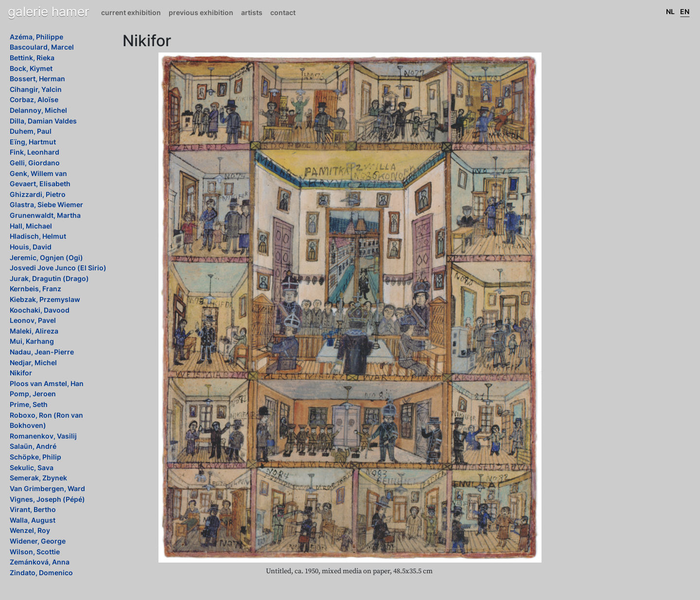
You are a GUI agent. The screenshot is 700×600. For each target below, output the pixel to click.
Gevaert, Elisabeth (40, 184)
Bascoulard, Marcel (42, 47)
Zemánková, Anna (40, 562)
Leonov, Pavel (33, 320)
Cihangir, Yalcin (36, 89)
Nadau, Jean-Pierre (42, 352)
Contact (283, 13)
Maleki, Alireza (34, 331)
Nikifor (21, 373)
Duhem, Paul (31, 131)
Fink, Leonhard (35, 152)
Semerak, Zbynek (38, 478)
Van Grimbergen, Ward (47, 488)
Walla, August (33, 520)
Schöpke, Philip (35, 457)
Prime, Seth (29, 404)
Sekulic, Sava (32, 468)
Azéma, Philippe (36, 37)
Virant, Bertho (33, 509)
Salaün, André (33, 446)
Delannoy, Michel (38, 110)
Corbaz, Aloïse (34, 99)
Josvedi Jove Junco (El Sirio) (58, 268)
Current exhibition (131, 13)
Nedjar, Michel (33, 362)
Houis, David (31, 247)
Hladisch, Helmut (38, 236)
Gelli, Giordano (35, 163)
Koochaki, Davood (40, 310)
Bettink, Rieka (32, 58)
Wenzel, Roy (30, 530)
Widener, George (38, 541)
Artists (252, 13)
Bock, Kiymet (31, 68)
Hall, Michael (31, 226)
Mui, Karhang (32, 341)
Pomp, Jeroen (33, 394)
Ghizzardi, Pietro (38, 194)
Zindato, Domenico (41, 573)
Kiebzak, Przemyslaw (45, 299)
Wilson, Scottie (35, 552)
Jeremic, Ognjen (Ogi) (46, 257)
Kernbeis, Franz (35, 289)
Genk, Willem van (38, 173)
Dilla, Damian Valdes (43, 121)
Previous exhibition (201, 13)
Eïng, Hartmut (33, 142)
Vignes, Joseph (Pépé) (47, 499)
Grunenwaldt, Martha (45, 215)
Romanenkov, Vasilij (43, 436)
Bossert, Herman (37, 79)
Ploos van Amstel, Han (47, 383)
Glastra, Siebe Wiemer (46, 204)
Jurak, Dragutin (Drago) (49, 278)
